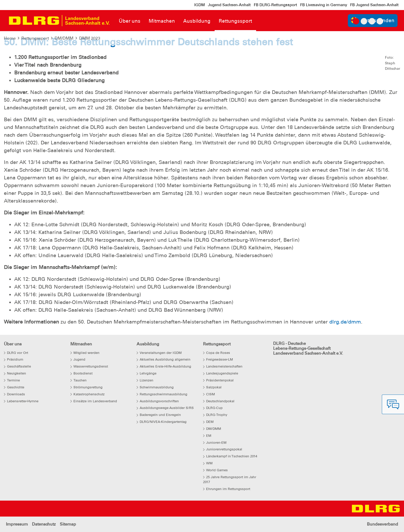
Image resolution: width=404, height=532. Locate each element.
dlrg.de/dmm (345, 322)
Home (10, 38)
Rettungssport (35, 38)
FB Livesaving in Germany (324, 5)
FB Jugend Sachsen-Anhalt (374, 5)
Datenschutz (44, 524)
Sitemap (68, 524)
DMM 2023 (90, 38)
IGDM (200, 5)
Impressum (17, 524)
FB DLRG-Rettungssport (275, 5)
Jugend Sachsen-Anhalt (229, 5)
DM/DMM (64, 38)
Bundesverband (382, 524)
